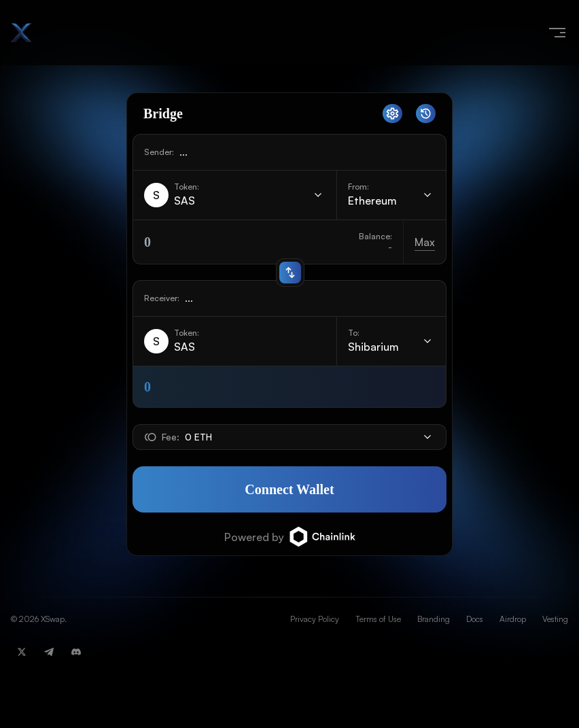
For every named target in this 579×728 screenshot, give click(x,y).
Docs (475, 619)
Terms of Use (378, 619)
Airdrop (513, 619)
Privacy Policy (315, 619)
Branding (434, 619)
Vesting (555, 619)
